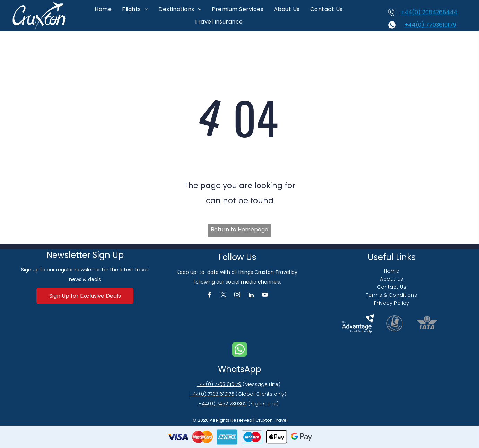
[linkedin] (251, 296)
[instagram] (237, 296)
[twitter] (223, 296)
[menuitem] (103, 9)
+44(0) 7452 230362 (223, 404)
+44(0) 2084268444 (429, 12)
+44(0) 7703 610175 (212, 394)
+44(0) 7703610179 (430, 25)
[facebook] (210, 296)
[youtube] (265, 296)
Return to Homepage (239, 229)
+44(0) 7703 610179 (219, 384)
